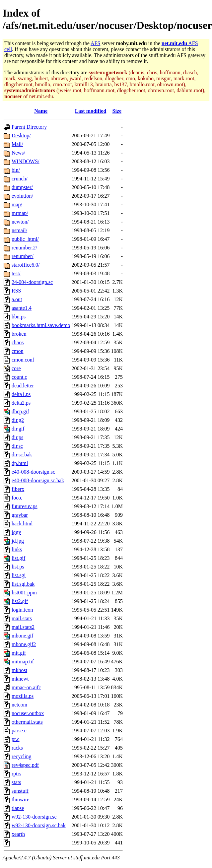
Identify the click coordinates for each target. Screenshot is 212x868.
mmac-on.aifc (26, 687)
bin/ (16, 170)
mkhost (19, 670)
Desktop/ (21, 135)
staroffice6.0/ (26, 265)
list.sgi (19, 575)
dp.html (20, 463)
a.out (17, 299)
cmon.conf (23, 360)
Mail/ (17, 144)
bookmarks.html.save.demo (41, 325)
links (17, 549)
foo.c (17, 498)
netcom (19, 705)
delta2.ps (21, 403)
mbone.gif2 (24, 644)
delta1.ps (21, 394)
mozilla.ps (23, 696)
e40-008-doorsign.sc (33, 472)
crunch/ (20, 179)
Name (41, 111)
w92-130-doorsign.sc (34, 817)
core (16, 368)
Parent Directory (29, 127)
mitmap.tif (23, 662)
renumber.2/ (24, 248)
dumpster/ (22, 187)
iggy (16, 532)
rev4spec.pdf (25, 765)
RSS (16, 291)
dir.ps (17, 437)
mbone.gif (22, 636)
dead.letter (23, 386)
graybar (20, 515)
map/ (17, 204)
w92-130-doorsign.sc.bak (39, 825)
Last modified (91, 111)
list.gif (18, 558)
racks (17, 748)
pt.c (16, 739)
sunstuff (20, 791)
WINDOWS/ (26, 161)
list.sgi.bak (23, 584)
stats (16, 782)
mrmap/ (20, 213)
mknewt (20, 679)
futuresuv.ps (25, 506)
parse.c (19, 731)
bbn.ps (19, 317)
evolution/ (22, 196)
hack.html (22, 524)
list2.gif (20, 601)
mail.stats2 (23, 627)
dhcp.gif (20, 411)
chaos (18, 342)
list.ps (18, 567)
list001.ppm (24, 593)
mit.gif (19, 653)
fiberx (18, 489)
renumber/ (23, 256)
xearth (18, 834)
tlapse (18, 808)
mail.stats (22, 618)
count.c (19, 377)
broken (19, 334)
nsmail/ (19, 230)
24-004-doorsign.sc (32, 282)
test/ (16, 273)
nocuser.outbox (28, 713)
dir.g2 (18, 420)
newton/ (20, 222)
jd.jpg (18, 541)
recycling (22, 756)
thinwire (20, 800)
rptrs (16, 774)
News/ (18, 153)
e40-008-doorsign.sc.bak (38, 480)
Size (117, 111)
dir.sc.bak (22, 455)
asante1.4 (22, 308)
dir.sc (17, 446)
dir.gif (18, 429)
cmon (18, 351)
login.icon (22, 610)
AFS (95, 43)
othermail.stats (27, 722)
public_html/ (25, 239)
